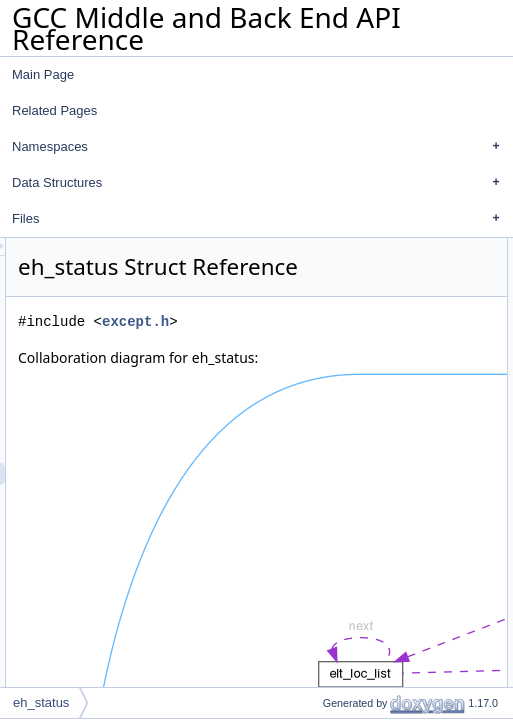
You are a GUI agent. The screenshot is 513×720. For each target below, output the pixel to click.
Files (261, 219)
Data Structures (261, 183)
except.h (385, 349)
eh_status (41, 702)
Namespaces (261, 147)
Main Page (43, 74)
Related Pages (54, 110)
